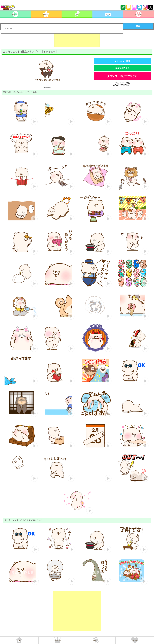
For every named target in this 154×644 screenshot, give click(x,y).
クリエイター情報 (122, 61)
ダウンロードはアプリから (122, 76)
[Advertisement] (77, 40)
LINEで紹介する (122, 68)
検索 (138, 26)
